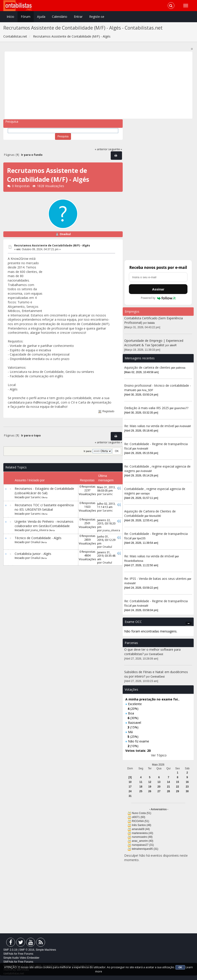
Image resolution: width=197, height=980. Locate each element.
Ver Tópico (159, 755)
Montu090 (155, 516)
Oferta (44, 497)
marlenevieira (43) (142, 833)
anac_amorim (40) (142, 841)
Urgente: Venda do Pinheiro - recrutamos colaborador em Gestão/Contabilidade (44, 524)
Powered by (158, 298)
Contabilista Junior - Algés (33, 554)
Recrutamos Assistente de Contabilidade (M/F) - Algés (52, 245)
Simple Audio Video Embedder (21, 958)
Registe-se (97, 17)
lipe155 (141, 538)
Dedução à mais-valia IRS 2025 (147, 408)
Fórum (26, 17)
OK (180, 967)
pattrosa (181, 368)
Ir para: (88, 451)
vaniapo (145, 494)
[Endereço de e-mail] (158, 277)
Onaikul (65, 234)
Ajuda (41, 17)
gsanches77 (181, 408)
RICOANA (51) (140, 821)
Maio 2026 (158, 765)
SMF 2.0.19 (10, 950)
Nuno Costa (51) (141, 813)
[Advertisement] (99, 85)
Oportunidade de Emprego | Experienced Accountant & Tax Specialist (154, 343)
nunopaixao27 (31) (143, 845)
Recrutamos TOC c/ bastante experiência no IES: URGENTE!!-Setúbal (44, 507)
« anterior (101, 149)
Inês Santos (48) (141, 825)
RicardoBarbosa (134, 561)
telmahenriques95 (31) (145, 849)
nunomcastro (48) (142, 837)
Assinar (158, 289)
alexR (173, 345)
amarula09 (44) (141, 829)
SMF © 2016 (27, 950)
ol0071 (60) (138, 817)
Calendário (60, 17)
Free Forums (26, 954)
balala (151, 323)
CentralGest (156, 654)
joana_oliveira (39, 530)
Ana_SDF (148, 390)
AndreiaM (185, 426)
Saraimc (36, 497)
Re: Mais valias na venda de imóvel (149, 426)
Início (10, 17)
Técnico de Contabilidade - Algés (38, 538)
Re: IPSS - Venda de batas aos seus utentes (155, 579)
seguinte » (115, 149)
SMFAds (8, 954)
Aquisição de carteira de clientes (148, 367)
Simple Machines (46, 950)
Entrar (78, 17)
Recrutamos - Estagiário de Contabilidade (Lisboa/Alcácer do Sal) (44, 491)
